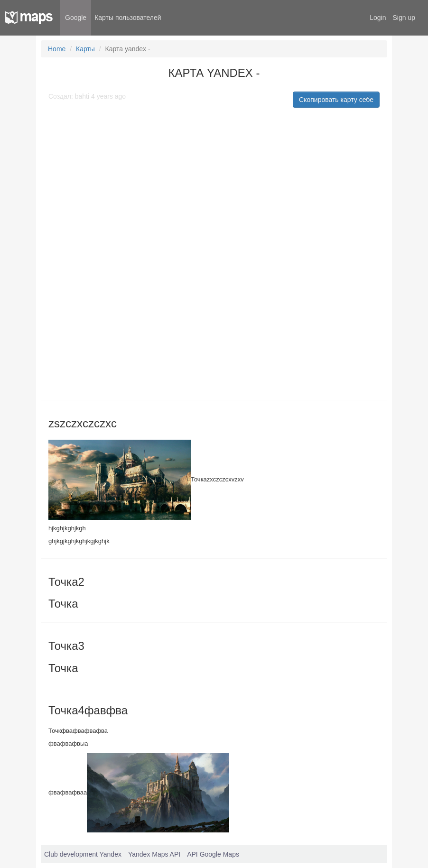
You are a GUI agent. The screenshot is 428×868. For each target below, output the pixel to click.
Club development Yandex (83, 854)
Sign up (404, 18)
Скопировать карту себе (336, 100)
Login (378, 18)
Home (57, 49)
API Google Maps (213, 854)
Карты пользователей (128, 18)
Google (76, 18)
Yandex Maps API (154, 854)
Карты (85, 49)
